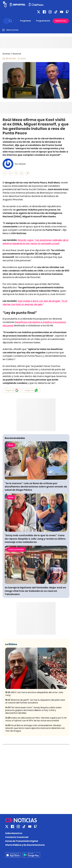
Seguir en (12, 390)
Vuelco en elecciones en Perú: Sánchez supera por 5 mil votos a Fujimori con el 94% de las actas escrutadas (36, 719)
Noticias (6, 54)
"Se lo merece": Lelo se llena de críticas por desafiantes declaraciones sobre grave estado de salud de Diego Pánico (36, 487)
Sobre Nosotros (14, 833)
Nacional (17, 54)
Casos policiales (16, 549)
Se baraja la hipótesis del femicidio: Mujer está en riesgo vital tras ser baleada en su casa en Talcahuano (35, 591)
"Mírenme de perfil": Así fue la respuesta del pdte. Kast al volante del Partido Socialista (35, 701)
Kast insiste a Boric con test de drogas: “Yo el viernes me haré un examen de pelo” (35, 303)
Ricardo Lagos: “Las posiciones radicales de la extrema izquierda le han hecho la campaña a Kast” (35, 242)
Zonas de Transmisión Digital (22, 841)
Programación (43, 21)
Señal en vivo (61, 21)
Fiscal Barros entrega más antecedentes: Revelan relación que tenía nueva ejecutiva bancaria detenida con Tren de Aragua (35, 728)
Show (11, 445)
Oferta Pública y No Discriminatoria (25, 845)
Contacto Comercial (17, 837)
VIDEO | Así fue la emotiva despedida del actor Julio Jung (34, 694)
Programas (25, 21)
